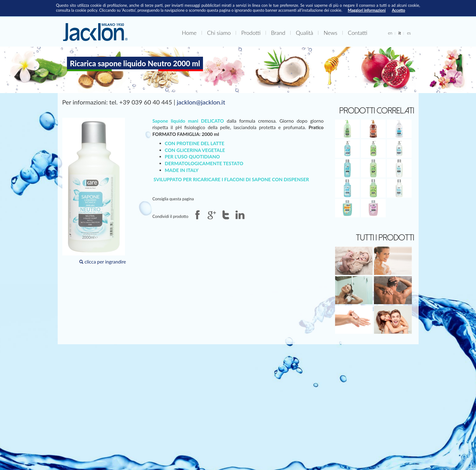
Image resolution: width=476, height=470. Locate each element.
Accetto (398, 10)
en (390, 33)
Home (189, 33)
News (330, 33)
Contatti (358, 33)
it (399, 33)
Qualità (304, 33)
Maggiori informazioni (367, 10)
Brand (278, 33)
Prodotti (251, 33)
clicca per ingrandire (94, 191)
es (409, 33)
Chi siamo (219, 33)
